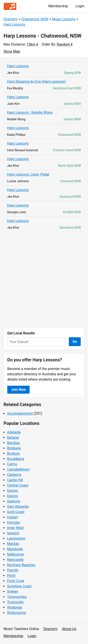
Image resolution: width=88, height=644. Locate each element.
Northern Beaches (21, 565)
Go (75, 342)
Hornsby (14, 522)
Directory (11, 19)
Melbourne (15, 554)
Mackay (13, 544)
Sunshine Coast (19, 586)
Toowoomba (17, 597)
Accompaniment (20, 413)
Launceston (16, 538)
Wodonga (15, 607)
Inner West (15, 528)
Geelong (14, 501)
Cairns (12, 464)
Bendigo (13, 443)
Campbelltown (18, 469)
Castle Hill (15, 480)
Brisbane (14, 448)
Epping (12, 496)
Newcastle (15, 560)
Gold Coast (16, 512)
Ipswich (13, 533)
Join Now (18, 390)
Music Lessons (64, 19)
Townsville (15, 602)
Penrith (13, 570)
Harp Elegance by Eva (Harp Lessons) (36, 81)
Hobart (12, 517)
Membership (58, 6)
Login (80, 6)
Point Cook (16, 581)
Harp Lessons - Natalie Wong (30, 112)
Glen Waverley (18, 507)
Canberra (14, 475)
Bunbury (14, 453)
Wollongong (16, 613)
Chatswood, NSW (35, 19)
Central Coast (18, 485)
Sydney (13, 591)
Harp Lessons (14, 24)
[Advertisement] (44, 280)
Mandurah (15, 549)
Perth (11, 576)
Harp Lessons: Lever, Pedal (28, 174)
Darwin (13, 491)
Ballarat (13, 438)
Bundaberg (16, 459)
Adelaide (14, 432)
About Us (69, 629)
